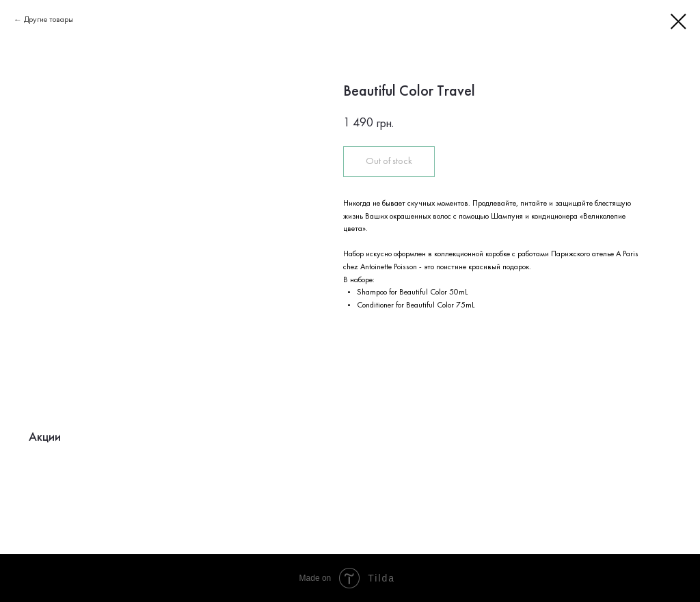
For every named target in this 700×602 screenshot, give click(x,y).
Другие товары (49, 20)
